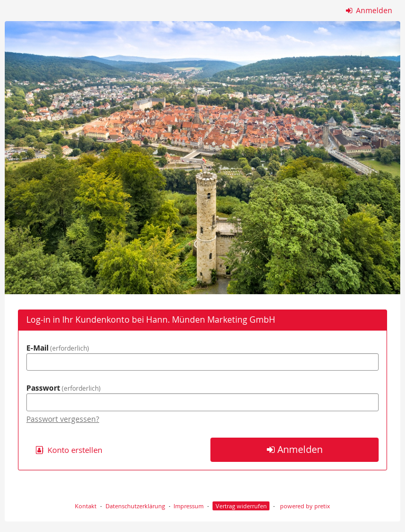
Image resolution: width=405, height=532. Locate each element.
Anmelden (369, 10)
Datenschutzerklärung (135, 506)
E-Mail (58, 348)
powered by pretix (305, 506)
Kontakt (86, 506)
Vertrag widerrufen (241, 506)
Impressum (189, 506)
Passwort (64, 388)
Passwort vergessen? (63, 419)
